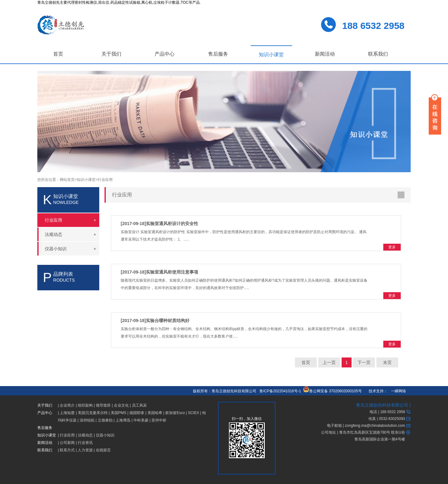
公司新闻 (67, 443)
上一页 (329, 362)
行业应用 (105, 180)
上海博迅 (123, 420)
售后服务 (218, 54)
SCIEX (194, 413)
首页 (58, 54)
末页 (387, 362)
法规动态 (85, 435)
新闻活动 (325, 54)
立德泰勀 (105, 420)
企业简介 (67, 405)
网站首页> (68, 180)
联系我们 (378, 54)
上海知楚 (67, 413)
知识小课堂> (87, 180)
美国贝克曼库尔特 (93, 413)
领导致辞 (103, 405)
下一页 (364, 362)
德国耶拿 (137, 413)
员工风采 (139, 405)
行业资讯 (85, 443)
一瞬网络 (397, 391)
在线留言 (103, 450)
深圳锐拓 (87, 420)
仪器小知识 (105, 435)
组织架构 (85, 405)
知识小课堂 (271, 55)
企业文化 (121, 405)
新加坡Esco (175, 413)
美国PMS (119, 413)
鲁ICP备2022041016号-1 (280, 391)
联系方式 (67, 450)
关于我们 (111, 54)
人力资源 (85, 450)
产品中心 (165, 54)
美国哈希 (155, 413)
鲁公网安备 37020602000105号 (332, 391)
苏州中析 (159, 420)
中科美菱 (141, 420)
